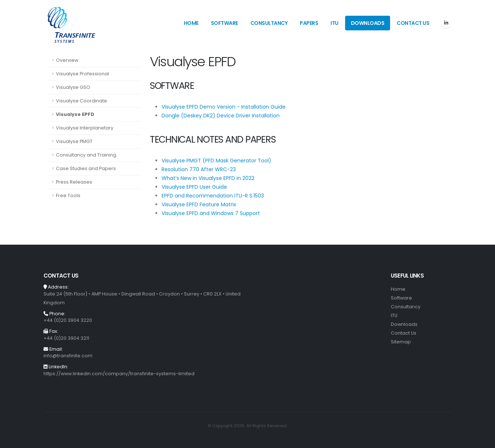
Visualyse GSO (73, 87)
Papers (309, 23)
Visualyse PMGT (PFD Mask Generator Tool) (216, 161)
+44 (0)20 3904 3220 (68, 320)
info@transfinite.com (68, 356)
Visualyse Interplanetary (85, 128)
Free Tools (68, 195)
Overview (67, 60)
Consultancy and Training (86, 155)
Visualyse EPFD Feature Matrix (199, 204)
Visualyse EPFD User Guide (194, 187)
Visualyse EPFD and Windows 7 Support (211, 213)
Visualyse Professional (82, 74)
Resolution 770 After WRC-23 (199, 169)
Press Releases (74, 182)
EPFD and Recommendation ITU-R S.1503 (213, 196)
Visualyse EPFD (75, 114)
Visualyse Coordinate (82, 101)
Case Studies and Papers (86, 168)
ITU (335, 23)
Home (191, 23)
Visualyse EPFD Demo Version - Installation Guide (224, 107)
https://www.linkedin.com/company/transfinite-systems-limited (119, 374)
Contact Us (413, 23)
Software (224, 23)
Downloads (368, 23)
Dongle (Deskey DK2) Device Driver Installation (221, 116)
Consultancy (269, 23)
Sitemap (401, 342)
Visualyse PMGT (74, 141)
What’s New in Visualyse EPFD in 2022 (208, 178)
